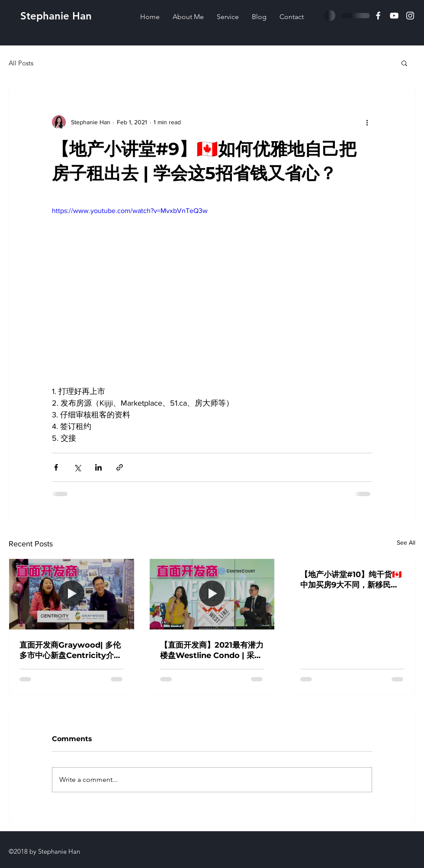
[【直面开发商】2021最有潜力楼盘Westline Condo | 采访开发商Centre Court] (212, 594)
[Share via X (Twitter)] (77, 467)
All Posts (21, 63)
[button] (404, 63)
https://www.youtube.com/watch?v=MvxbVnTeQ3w (130, 211)
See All (406, 542)
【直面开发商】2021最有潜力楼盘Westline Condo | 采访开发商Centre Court (212, 650)
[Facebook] (378, 16)
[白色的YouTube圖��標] (394, 16)
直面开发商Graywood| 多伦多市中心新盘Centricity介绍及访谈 (71, 650)
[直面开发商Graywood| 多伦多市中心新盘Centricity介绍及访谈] (72, 594)
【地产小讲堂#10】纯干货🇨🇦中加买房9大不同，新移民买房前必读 (351, 580)
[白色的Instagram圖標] (410, 16)
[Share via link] (120, 467)
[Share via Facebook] (56, 467)
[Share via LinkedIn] (98, 467)
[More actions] (367, 122)
